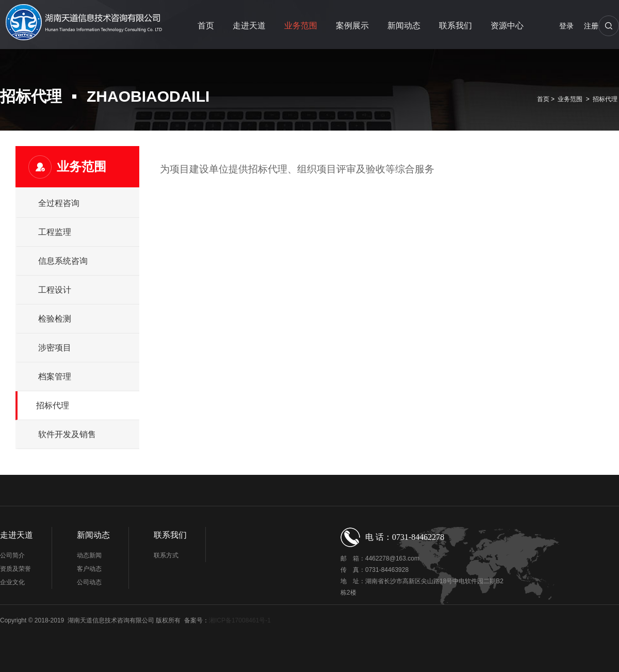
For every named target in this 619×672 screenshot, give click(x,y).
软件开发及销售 (67, 434)
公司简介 (12, 555)
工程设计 (55, 290)
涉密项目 (55, 348)
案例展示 (352, 26)
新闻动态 (404, 26)
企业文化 (12, 582)
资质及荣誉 (15, 569)
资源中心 (507, 26)
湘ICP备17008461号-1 (240, 620)
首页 (206, 26)
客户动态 (89, 569)
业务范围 (301, 26)
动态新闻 (89, 555)
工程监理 (55, 232)
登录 (566, 26)
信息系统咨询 (63, 261)
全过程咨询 (59, 203)
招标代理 (605, 99)
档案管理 (55, 377)
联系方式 (166, 555)
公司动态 (89, 582)
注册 (591, 26)
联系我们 (455, 26)
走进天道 (249, 26)
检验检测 (55, 319)
